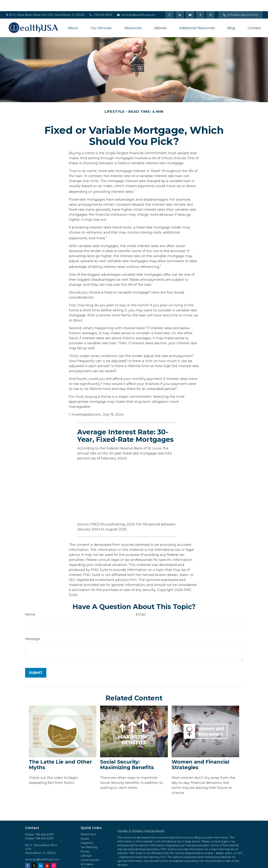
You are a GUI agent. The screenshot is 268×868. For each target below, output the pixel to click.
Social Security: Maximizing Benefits (127, 753)
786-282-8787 (45, 823)
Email (141, 603)
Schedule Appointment (240, 4)
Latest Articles (90, 849)
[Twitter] (169, 4)
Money (85, 840)
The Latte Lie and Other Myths (60, 753)
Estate (85, 827)
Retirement (88, 823)
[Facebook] (200, 4)
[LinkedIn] (180, 4)
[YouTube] (190, 4)
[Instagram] (54, 854)
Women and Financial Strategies (200, 753)
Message (33, 628)
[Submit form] (36, 662)
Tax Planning (89, 836)
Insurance (87, 832)
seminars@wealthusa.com (136, 4)
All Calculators (90, 857)
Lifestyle (86, 845)
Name (30, 603)
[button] (73, 17)
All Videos (87, 853)
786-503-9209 (101, 4)
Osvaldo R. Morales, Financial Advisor (141, 820)
